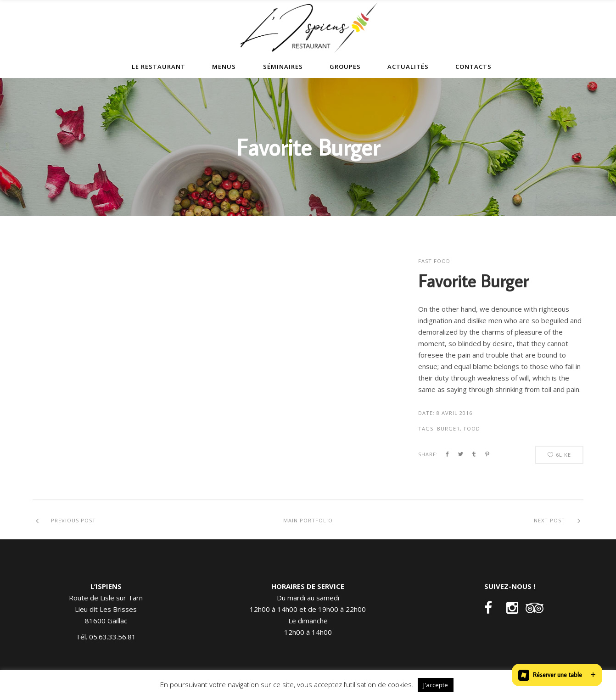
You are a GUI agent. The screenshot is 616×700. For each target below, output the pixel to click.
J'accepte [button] (436, 685)
